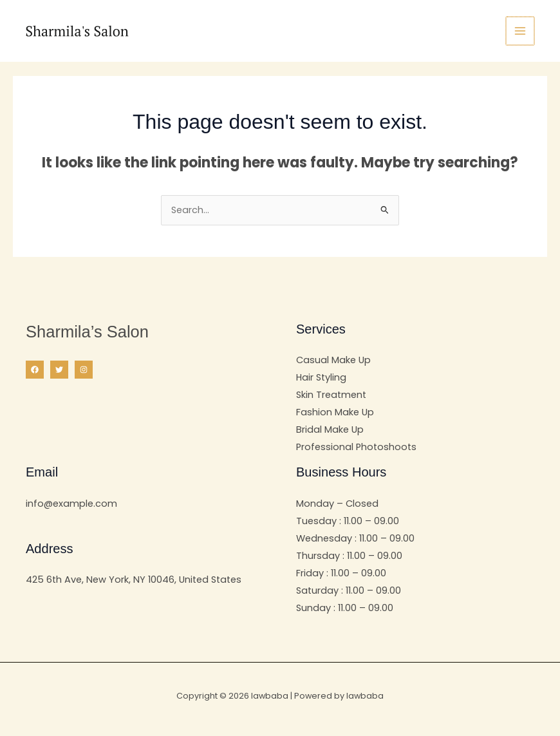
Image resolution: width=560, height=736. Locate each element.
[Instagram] (84, 370)
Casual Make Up (333, 360)
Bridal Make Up (330, 429)
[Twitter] (59, 370)
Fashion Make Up (335, 412)
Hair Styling (321, 377)
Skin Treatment (331, 395)
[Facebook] (35, 370)
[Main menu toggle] (521, 31)
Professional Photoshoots (356, 447)
